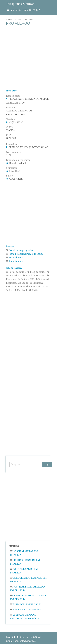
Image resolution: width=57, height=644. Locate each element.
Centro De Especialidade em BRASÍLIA (28, 598)
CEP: (9, 135)
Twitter (35, 290)
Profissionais (14, 258)
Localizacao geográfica (20, 250)
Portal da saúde (16, 272)
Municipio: (12, 168)
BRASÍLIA (29, 20)
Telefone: (11, 120)
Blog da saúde (37, 272)
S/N (8, 155)
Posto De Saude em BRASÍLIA (24, 571)
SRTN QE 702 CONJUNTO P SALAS (28, 147)
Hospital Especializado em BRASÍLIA (27, 589)
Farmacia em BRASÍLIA (26, 605)
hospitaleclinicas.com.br (19, 637)
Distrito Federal (14, 20)
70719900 (11, 138)
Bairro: (10, 176)
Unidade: (11, 108)
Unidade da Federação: (19, 160)
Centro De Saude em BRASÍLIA (25, 562)
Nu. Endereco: (14, 152)
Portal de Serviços (34, 276)
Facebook (21, 290)
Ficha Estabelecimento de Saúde (25, 254)
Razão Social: (13, 96)
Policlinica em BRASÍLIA (27, 610)
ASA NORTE (16, 179)
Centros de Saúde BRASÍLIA (24, 10)
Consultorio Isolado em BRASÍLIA (28, 580)
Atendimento (15, 261)
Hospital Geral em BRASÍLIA (24, 553)
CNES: (10, 127)
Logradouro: (13, 144)
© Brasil (24, 637)
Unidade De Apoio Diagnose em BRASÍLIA (25, 617)
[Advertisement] (28, 57)
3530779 (10, 131)
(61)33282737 (16, 123)
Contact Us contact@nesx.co (21, 641)
